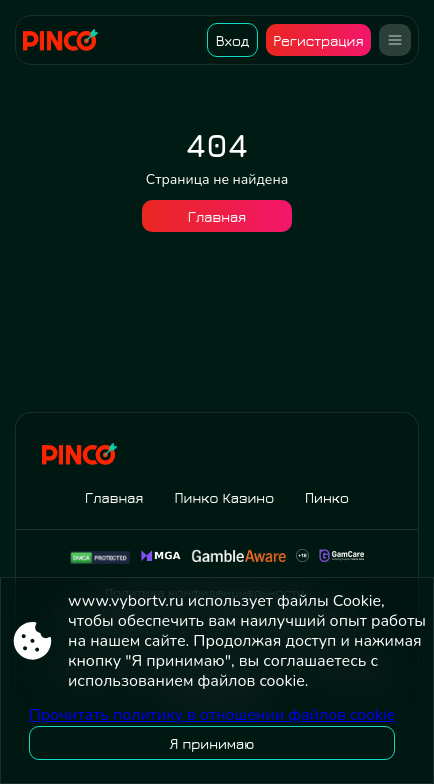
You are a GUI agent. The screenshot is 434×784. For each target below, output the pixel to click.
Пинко (327, 497)
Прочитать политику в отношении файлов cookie (212, 715)
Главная (217, 216)
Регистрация (318, 40)
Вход (232, 40)
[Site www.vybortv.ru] (67, 40)
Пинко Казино (224, 497)
